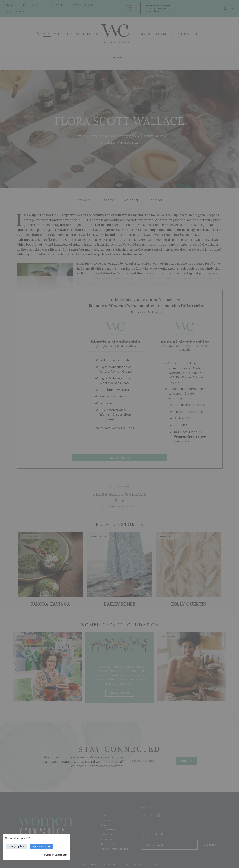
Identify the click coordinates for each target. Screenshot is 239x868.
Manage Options (16, 847)
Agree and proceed (42, 847)
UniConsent (61, 855)
